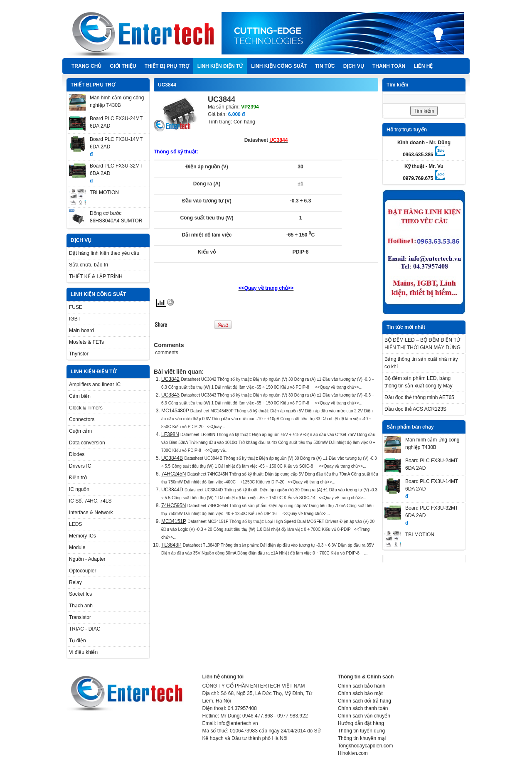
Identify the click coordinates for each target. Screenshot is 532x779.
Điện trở (78, 478)
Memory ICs (83, 536)
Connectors (82, 419)
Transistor (80, 617)
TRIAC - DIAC (85, 629)
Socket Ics (80, 594)
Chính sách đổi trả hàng (365, 701)
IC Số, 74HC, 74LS (90, 501)
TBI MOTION (104, 192)
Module (77, 547)
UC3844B (172, 458)
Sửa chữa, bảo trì (89, 265)
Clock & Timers (86, 408)
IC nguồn (79, 489)
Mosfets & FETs (86, 342)
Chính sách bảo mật (360, 693)
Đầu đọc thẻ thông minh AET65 (419, 397)
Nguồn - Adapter (87, 559)
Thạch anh (81, 606)
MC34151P (174, 521)
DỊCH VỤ (354, 66)
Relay (75, 582)
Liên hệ (423, 66)
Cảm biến (80, 396)
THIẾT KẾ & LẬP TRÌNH (96, 276)
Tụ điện (78, 641)
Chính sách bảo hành (362, 686)
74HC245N (174, 474)
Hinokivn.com (353, 753)
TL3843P (171, 545)
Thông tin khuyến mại (362, 738)
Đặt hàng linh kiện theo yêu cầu (104, 253)
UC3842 (170, 379)
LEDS (75, 524)
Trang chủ (86, 66)
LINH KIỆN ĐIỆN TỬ (220, 66)
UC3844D (172, 490)
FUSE (76, 307)
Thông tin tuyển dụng (361, 731)
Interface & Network (91, 513)
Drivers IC (80, 466)
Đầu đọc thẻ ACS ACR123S (415, 409)
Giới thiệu (123, 66)
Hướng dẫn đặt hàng (361, 723)
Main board (81, 330)
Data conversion (87, 443)
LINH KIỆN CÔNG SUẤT (279, 66)
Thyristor (79, 354)
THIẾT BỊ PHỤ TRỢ (167, 66)
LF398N (170, 434)
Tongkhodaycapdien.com (366, 746)
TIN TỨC (325, 66)
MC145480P (175, 411)
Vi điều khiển (83, 652)
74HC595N (174, 505)
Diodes (77, 454)
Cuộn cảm (80, 431)
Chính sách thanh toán (363, 708)
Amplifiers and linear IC (95, 385)
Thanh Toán (389, 66)
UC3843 (170, 395)
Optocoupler (83, 571)
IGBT (75, 319)
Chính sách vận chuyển (364, 716)
